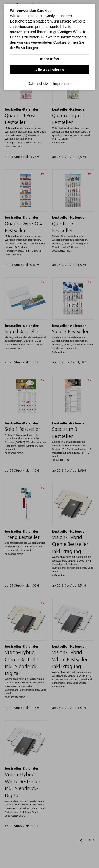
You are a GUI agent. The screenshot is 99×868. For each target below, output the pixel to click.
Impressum (62, 84)
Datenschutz (38, 84)
